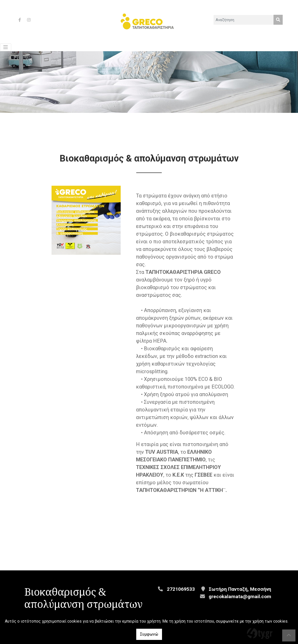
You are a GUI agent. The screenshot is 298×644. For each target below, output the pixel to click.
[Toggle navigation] (6, 47)
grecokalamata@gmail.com (240, 596)
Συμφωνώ (149, 634)
